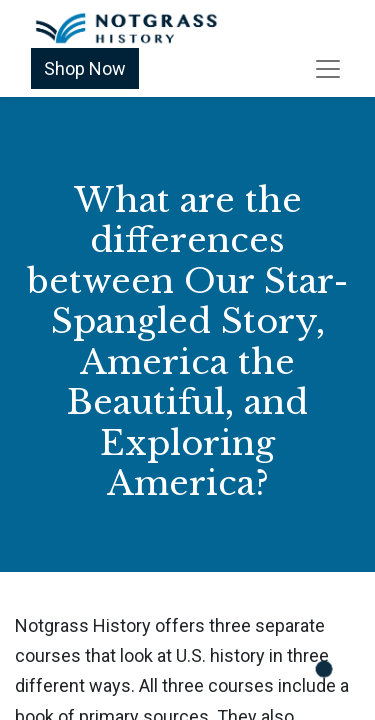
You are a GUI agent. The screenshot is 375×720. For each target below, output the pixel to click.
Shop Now (85, 68)
